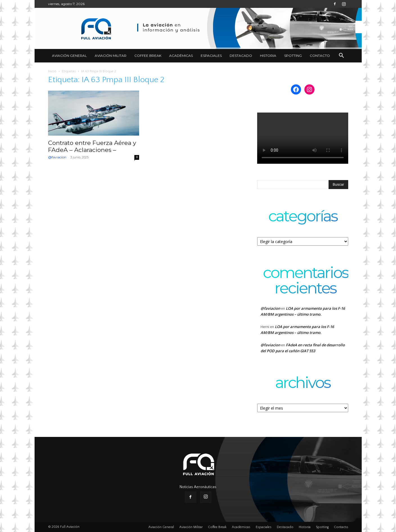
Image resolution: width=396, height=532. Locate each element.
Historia (268, 56)
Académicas (181, 56)
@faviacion (57, 157)
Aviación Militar (111, 56)
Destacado (241, 56)
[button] (341, 56)
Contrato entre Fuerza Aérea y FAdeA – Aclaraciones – (92, 146)
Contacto (320, 56)
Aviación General (69, 56)
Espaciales (211, 56)
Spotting (293, 56)
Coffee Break (148, 56)
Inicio (52, 71)
